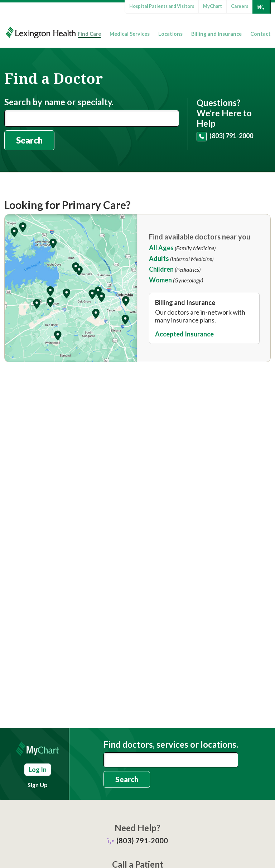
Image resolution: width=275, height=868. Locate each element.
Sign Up (38, 785)
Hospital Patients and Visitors (162, 6)
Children (161, 269)
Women (160, 280)
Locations (170, 34)
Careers (240, 6)
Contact (260, 34)
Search (29, 140)
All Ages (161, 248)
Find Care (89, 34)
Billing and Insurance (216, 34)
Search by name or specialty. (59, 102)
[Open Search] (261, 7)
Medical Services (130, 34)
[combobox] (171, 760)
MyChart (213, 6)
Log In (38, 770)
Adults (159, 258)
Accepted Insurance (184, 334)
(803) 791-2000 (231, 136)
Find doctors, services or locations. (171, 745)
